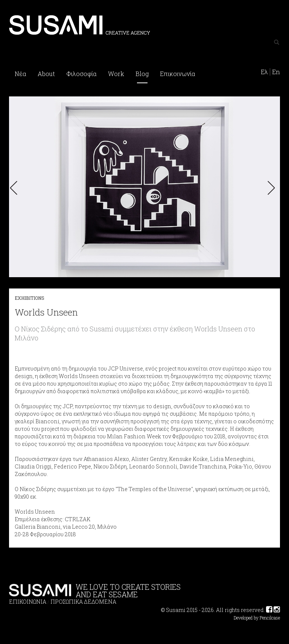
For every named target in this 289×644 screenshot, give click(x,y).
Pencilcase (270, 618)
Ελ (264, 72)
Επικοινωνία (178, 74)
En (276, 72)
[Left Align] (277, 43)
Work (116, 74)
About (46, 74)
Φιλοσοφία (81, 74)
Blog (142, 74)
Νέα (21, 74)
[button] (16, 188)
